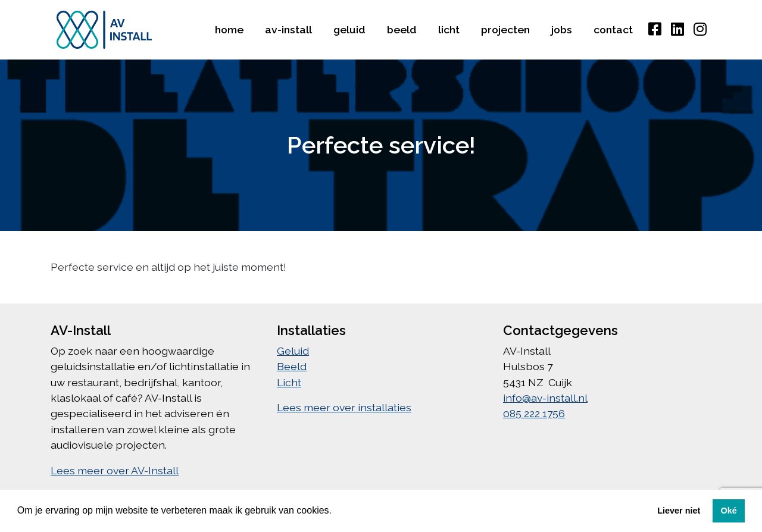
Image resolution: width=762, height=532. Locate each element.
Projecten (505, 29)
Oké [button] (728, 511)
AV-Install (288, 29)
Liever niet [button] (679, 511)
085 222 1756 (534, 413)
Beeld (402, 29)
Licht (449, 29)
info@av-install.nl (545, 398)
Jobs (562, 29)
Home (229, 29)
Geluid (349, 29)
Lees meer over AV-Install (115, 470)
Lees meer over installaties (344, 407)
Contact (613, 29)
